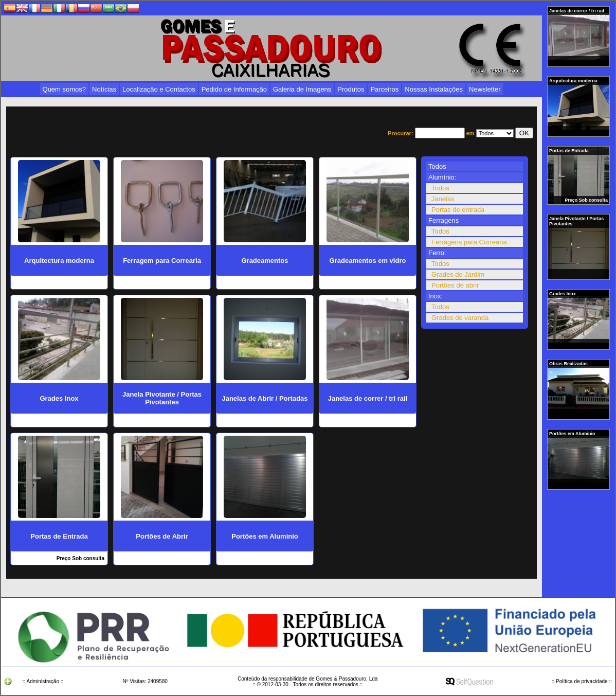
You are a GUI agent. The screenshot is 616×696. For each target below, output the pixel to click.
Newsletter (485, 89)
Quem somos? (65, 89)
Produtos (351, 89)
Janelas (443, 199)
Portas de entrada (458, 210)
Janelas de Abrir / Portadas (265, 398)
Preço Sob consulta (586, 200)
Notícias (104, 89)
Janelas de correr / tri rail (577, 11)
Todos (437, 166)
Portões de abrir (455, 285)
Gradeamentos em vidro (368, 261)
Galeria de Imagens (302, 89)
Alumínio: (442, 177)
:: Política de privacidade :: (582, 681)
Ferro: (437, 253)
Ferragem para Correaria (162, 261)
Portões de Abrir (162, 536)
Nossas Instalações (434, 89)
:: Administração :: (43, 681)
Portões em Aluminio (573, 434)
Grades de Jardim (458, 274)
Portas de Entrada (569, 151)
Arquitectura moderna (574, 81)
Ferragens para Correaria (469, 242)
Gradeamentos (265, 261)
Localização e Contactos (159, 89)
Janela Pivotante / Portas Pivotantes (576, 221)
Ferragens (443, 220)
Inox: (436, 296)
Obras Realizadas (569, 364)
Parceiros (384, 89)
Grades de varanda (460, 318)
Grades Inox (563, 294)
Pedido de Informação (234, 89)
